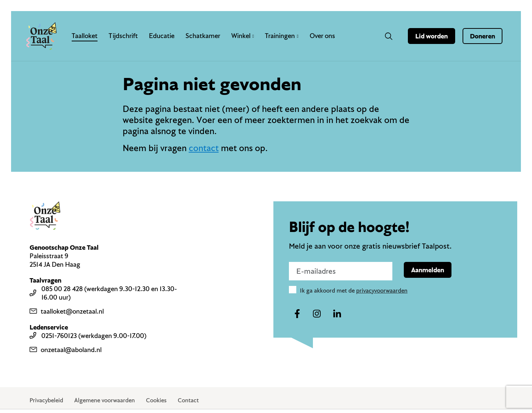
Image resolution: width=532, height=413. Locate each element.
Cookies (156, 400)
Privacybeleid (46, 400)
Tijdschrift (123, 36)
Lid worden (432, 36)
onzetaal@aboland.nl (66, 350)
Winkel (243, 36)
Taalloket (85, 36)
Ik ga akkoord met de (354, 290)
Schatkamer (203, 36)
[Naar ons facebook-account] (297, 314)
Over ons (322, 36)
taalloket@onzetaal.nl (67, 311)
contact (204, 148)
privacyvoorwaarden (382, 290)
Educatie (162, 36)
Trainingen (282, 36)
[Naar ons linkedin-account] (337, 314)
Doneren (482, 36)
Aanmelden (428, 270)
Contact (188, 400)
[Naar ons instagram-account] (317, 314)
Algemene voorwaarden (105, 400)
